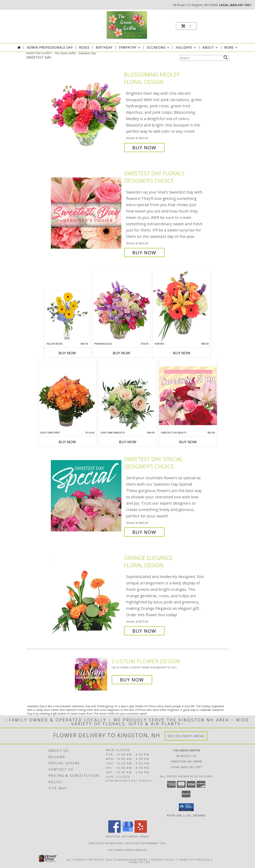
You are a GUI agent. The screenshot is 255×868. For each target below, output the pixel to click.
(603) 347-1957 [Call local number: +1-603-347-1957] (241, 5)
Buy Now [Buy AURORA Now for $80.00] (182, 353)
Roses (84, 47)
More (231, 47)
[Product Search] (201, 58)
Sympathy (130, 47)
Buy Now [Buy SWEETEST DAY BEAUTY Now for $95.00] (188, 442)
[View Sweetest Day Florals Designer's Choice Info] (87, 213)
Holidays (186, 47)
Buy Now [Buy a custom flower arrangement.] (132, 680)
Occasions (158, 47)
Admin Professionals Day (50, 47)
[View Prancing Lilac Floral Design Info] (121, 307)
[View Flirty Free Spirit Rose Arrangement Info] (67, 396)
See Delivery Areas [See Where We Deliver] (186, 736)
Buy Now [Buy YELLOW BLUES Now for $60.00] (67, 353)
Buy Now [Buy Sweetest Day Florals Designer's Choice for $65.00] (144, 252)
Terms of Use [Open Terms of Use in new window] (140, 862)
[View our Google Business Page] (128, 831)
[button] (186, 26)
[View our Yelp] (141, 831)
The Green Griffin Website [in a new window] (127, 850)
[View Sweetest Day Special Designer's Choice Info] (87, 496)
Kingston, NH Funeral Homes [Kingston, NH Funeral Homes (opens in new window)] (128, 836)
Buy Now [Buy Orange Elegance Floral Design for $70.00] (144, 631)
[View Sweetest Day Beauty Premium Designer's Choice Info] (188, 396)
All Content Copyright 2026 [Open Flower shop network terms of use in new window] (89, 859)
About (211, 47)
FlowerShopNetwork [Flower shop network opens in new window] (130, 859)
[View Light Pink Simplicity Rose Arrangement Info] (128, 396)
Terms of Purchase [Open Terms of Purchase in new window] (194, 859)
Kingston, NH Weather (106, 843)
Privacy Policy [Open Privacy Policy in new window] (163, 859)
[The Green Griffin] (127, 25)
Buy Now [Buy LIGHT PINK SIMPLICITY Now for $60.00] (128, 442)
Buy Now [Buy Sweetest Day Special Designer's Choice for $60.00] (144, 532)
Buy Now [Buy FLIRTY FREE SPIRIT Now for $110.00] (67, 442)
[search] (226, 58)
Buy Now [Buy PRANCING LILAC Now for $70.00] (121, 353)
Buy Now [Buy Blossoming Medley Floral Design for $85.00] (144, 148)
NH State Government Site (146, 843)
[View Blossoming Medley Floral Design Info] (87, 111)
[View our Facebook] (114, 831)
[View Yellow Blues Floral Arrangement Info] (67, 317)
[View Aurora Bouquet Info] (182, 307)
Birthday (104, 47)
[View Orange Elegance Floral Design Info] (87, 594)
